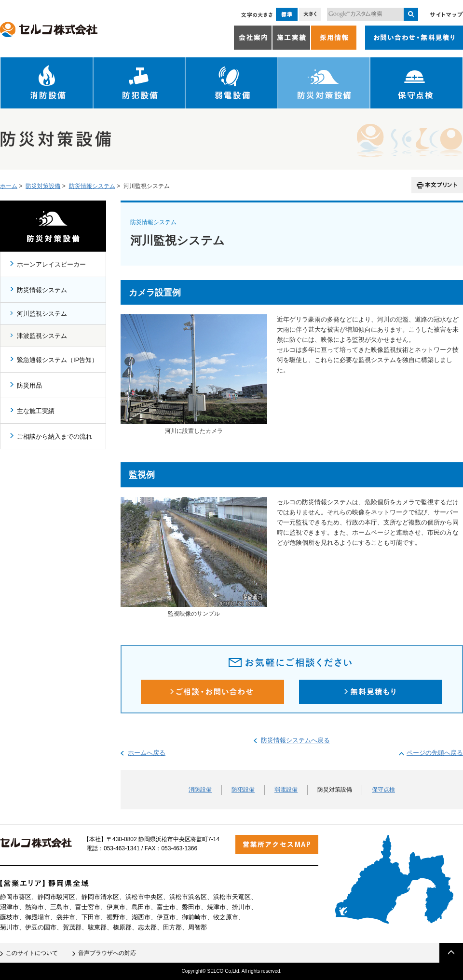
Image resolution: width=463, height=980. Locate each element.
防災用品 (29, 385)
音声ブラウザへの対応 (107, 953)
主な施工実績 (36, 411)
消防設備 (47, 83)
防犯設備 (140, 83)
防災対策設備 (324, 83)
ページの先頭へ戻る (435, 753)
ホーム (9, 186)
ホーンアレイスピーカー (51, 264)
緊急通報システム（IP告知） (57, 360)
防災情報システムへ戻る (295, 740)
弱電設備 (232, 83)
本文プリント (437, 185)
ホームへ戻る (147, 753)
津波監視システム (42, 336)
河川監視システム (42, 314)
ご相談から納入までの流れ (54, 436)
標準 (287, 14)
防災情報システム (92, 186)
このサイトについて (32, 953)
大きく (310, 14)
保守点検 (417, 83)
